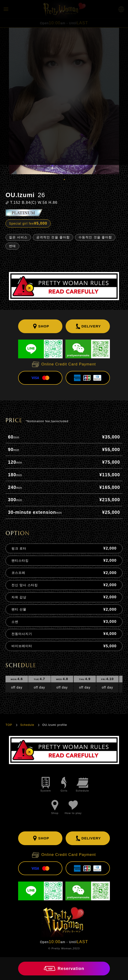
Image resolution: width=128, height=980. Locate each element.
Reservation (64, 969)
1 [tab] (64, 179)
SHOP (40, 326)
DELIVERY (88, 326)
